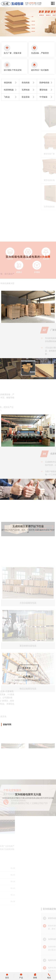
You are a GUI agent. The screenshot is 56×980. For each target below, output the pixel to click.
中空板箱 (46, 97)
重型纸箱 (46, 90)
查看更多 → (28, 668)
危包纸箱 (29, 83)
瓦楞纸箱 (29, 90)
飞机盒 (11, 97)
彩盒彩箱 (29, 97)
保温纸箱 (11, 83)
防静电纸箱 (46, 83)
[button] (54, 21)
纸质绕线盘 (11, 90)
